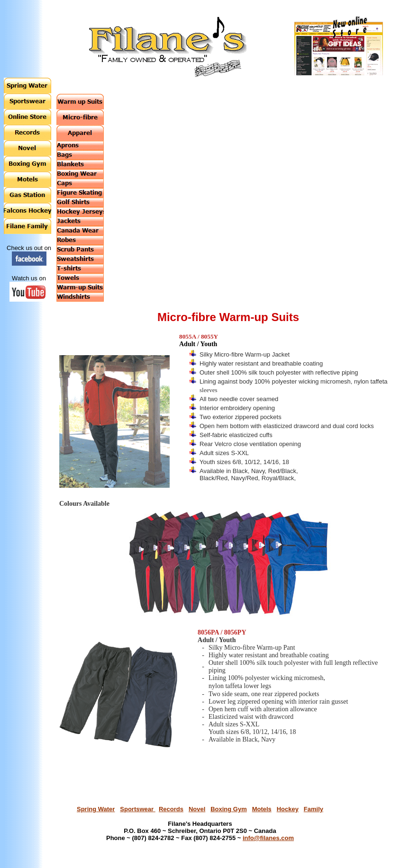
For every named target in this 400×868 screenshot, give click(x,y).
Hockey (288, 809)
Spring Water (96, 809)
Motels (262, 809)
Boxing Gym (229, 809)
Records (171, 809)
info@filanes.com (268, 838)
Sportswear (137, 809)
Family (314, 809)
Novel (197, 809)
